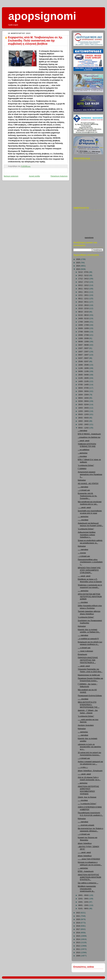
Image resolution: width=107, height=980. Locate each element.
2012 (78, 946)
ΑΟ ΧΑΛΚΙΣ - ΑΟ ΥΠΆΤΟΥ (88, 484)
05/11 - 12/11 (84, 299)
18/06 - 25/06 (84, 365)
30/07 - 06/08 (84, 345)
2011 (78, 949)
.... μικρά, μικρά (84, 666)
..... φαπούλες (83, 517)
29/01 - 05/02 (84, 895)
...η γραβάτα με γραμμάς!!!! (88, 639)
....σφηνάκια (83, 431)
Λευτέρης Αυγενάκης (86, 725)
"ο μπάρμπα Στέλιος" (86, 465)
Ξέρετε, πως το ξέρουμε (87, 797)
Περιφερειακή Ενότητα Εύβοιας (90, 696)
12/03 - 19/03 (84, 411)
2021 (78, 916)
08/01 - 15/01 (84, 905)
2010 (78, 953)
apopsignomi (42, 16)
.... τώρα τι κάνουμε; (86, 651)
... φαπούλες (83, 783)
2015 (78, 936)
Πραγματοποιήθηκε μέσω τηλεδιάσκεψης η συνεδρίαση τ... (90, 562)
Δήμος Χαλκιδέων (85, 843)
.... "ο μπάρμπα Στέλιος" (87, 804)
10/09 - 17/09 (84, 325)
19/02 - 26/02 (84, 421)
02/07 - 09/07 (84, 358)
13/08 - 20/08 (84, 338)
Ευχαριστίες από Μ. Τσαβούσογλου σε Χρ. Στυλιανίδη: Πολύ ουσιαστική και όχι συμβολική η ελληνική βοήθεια (35, 41)
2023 (78, 269)
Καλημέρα (82, 480)
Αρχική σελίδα (34, 176)
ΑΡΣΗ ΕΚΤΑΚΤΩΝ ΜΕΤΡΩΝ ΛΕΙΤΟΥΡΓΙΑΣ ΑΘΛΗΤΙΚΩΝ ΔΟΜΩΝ (90, 597)
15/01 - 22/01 (84, 902)
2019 (78, 923)
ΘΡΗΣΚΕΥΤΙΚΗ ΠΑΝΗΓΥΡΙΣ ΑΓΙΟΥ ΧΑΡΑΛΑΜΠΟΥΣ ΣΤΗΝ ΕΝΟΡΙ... (89, 570)
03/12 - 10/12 (84, 285)
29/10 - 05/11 (84, 302)
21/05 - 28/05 (84, 378)
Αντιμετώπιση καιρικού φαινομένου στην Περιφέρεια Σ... (90, 474)
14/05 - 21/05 (84, 381)
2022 (78, 913)
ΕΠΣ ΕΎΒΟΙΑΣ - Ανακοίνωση (89, 434)
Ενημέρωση (82, 654)
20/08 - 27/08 (84, 335)
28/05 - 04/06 (84, 375)
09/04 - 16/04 (84, 398)
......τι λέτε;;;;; (83, 767)
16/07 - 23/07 (84, 352)
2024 (78, 266)
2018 (78, 926)
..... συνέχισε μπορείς (86, 825)
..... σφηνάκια (83, 487)
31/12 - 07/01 (84, 272)
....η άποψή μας (84, 490)
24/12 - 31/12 (84, 275)
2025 (78, 263)
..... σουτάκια (83, 602)
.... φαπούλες (83, 732)
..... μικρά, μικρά (84, 576)
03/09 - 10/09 (84, 328)
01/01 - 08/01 (84, 909)
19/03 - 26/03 (84, 408)
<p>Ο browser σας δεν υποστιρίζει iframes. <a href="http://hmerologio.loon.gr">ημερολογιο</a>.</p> (89, 224)
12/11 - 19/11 (84, 295)
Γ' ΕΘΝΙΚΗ (82, 469)
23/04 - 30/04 (84, 391)
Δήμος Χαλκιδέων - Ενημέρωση (90, 771)
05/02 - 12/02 (84, 428)
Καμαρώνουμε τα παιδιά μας (89, 675)
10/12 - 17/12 (84, 282)
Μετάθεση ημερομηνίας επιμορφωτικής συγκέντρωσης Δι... (87, 889)
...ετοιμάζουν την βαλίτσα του (89, 437)
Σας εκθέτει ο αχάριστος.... (88, 883)
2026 (78, 259)
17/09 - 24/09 (84, 322)
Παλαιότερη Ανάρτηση (59, 176)
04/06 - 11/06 (84, 371)
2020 (78, 919)
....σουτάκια (82, 456)
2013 (78, 943)
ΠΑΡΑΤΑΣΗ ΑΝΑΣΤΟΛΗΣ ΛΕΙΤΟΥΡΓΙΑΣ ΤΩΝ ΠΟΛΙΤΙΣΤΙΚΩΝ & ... (88, 660)
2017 (78, 929)
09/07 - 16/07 (84, 355)
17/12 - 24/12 (84, 279)
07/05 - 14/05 (84, 385)
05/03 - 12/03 (84, 414)
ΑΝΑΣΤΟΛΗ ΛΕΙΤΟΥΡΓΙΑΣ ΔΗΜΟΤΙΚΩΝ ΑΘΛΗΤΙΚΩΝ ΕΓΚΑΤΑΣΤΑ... (90, 877)
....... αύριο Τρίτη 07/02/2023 (89, 859)
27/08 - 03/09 (84, 332)
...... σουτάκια (83, 699)
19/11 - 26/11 (84, 292)
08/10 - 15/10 (84, 312)
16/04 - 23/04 (84, 395)
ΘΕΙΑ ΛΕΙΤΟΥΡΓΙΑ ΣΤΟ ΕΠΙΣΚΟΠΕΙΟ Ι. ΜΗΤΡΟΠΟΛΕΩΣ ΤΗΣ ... (89, 705)
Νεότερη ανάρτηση (11, 176)
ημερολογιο (89, 238)
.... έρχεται (82, 553)
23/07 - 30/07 (84, 348)
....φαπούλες (83, 453)
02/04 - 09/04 (84, 401)
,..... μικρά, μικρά (84, 507)
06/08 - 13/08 (84, 342)
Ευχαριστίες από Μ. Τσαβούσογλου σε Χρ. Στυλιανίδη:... (87, 496)
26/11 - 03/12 (84, 289)
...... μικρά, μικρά (84, 774)
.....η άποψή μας (84, 648)
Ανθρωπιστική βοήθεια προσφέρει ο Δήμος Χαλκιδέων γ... (87, 535)
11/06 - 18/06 (84, 368)
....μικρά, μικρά (84, 441)
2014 (78, 939)
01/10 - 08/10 (84, 315)
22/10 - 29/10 (84, 305)
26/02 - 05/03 (84, 418)
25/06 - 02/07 (84, 362)
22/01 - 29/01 (84, 899)
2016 (78, 933)
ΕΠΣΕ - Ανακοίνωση (86, 871)
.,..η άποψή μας (84, 556)
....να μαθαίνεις (84, 450)
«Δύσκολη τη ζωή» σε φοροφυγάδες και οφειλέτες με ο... (90, 747)
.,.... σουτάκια (83, 520)
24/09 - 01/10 (84, 318)
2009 (78, 956)
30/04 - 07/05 (84, 388)
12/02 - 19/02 (84, 424)
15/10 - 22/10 (84, 308)
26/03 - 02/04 (84, 405)
